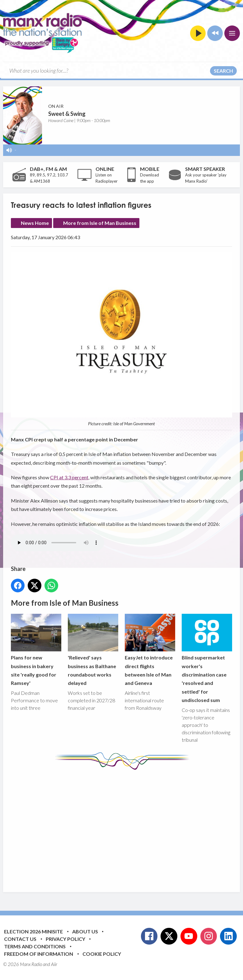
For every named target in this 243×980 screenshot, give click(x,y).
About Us (85, 931)
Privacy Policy (65, 939)
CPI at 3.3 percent (69, 477)
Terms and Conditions (35, 946)
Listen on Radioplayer (107, 178)
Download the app (150, 178)
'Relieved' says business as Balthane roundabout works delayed (93, 650)
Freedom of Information (39, 954)
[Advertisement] (127, 826)
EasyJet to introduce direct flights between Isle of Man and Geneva (150, 650)
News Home (35, 223)
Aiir (54, 964)
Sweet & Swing (67, 114)
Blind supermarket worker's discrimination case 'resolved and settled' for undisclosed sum (207, 658)
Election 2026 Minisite (33, 931)
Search (223, 71)
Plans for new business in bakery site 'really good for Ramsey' (36, 650)
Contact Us (20, 939)
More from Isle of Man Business (100, 223)
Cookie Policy (102, 954)
